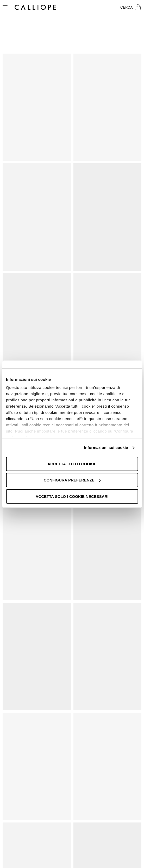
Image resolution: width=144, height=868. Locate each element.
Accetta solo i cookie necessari (72, 496)
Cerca (127, 7)
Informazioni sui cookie (106, 448)
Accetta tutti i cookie (72, 464)
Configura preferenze (72, 480)
